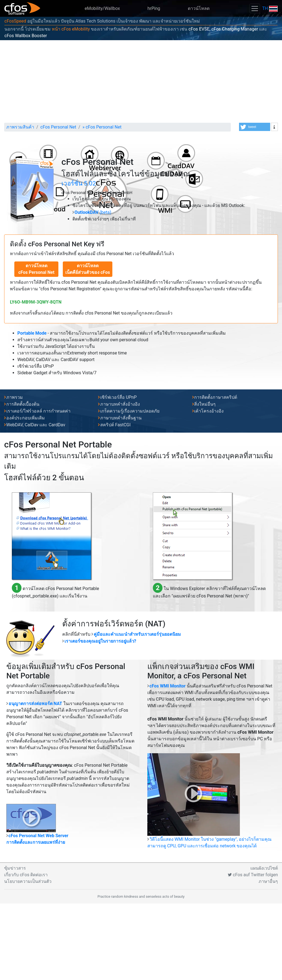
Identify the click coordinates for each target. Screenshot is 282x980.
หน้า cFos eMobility (71, 29)
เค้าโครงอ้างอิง (209, 488)
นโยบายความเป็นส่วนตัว (28, 958)
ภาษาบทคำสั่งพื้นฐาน (121, 494)
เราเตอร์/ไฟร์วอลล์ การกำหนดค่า (39, 488)
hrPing (154, 8)
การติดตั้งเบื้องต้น (23, 481)
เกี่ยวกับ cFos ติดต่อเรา (26, 951)
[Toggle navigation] (255, 8)
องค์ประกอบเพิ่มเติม (26, 494)
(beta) (93, 289)
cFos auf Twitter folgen (253, 951)
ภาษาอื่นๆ (268, 958)
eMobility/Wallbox (102, 8)
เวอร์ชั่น (79, 260)
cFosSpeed (15, 21)
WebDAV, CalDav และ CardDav (36, 501)
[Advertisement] (141, 81)
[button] (255, 127)
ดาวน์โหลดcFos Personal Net (36, 346)
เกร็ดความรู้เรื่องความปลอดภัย (130, 488)
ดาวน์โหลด (199, 8)
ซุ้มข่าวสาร (15, 945)
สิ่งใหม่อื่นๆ (205, 481)
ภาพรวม (15, 474)
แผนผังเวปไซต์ (264, 945)
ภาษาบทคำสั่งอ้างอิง (120, 481)
